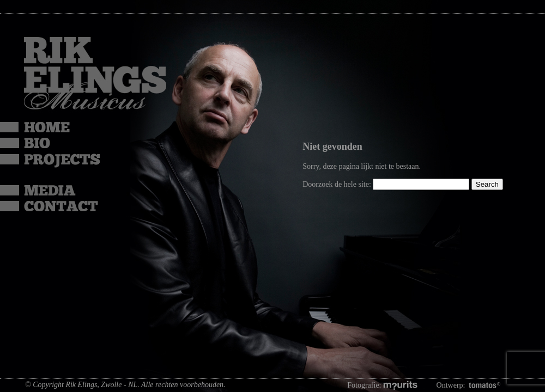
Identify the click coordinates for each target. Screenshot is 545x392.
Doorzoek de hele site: (338, 184)
